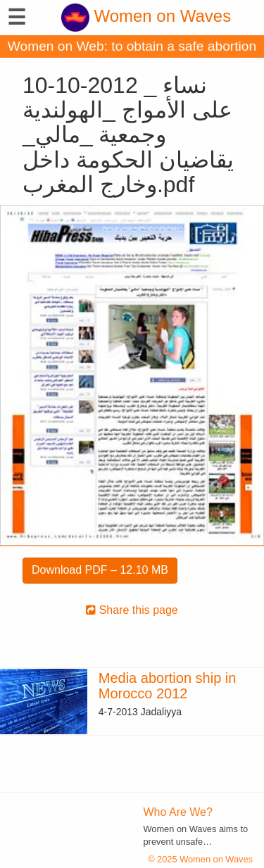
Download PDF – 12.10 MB (100, 570)
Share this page (132, 610)
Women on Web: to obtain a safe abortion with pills (132, 48)
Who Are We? (178, 812)
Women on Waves (146, 16)
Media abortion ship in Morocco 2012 (168, 686)
